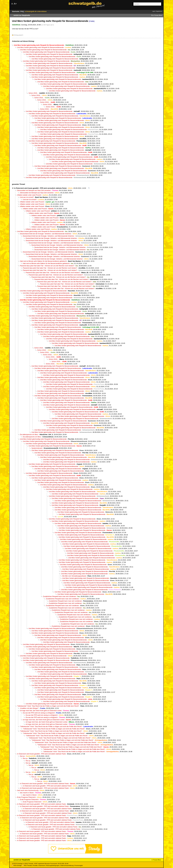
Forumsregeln (79, 865)
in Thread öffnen (158, 15)
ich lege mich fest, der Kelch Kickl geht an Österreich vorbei (41, 711)
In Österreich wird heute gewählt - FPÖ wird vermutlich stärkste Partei (40, 188)
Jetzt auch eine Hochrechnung (28, 790)
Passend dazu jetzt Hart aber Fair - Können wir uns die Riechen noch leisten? (47, 266)
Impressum (42, 865)
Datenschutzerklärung (67, 865)
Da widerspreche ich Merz (29, 434)
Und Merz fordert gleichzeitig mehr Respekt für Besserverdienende (40, 47)
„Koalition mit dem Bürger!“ (29, 708)
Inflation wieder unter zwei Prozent (29, 195)
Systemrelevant (37, 448)
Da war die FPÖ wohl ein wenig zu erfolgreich (39, 713)
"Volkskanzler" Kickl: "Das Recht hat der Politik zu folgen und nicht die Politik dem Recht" (48, 706)
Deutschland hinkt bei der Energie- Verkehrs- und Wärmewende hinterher (46, 234)
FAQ (22, 11)
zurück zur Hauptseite (22, 15)
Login (154, 11)
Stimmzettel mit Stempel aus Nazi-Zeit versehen (34, 190)
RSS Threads (27, 865)
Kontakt (35, 865)
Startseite (16, 11)
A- (12, 4)
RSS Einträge (17, 865)
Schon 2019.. (33, 93)
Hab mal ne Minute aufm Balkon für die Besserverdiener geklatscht (43, 261)
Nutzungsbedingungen (53, 865)
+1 (55, 517)
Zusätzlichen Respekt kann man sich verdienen (60, 596)
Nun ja (22, 756)
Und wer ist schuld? (27, 197)
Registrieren (159, 11)
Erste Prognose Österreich (26, 797)
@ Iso (52, 25)
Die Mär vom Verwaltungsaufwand (74, 576)
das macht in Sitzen (27, 793)
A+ (15, 4)
